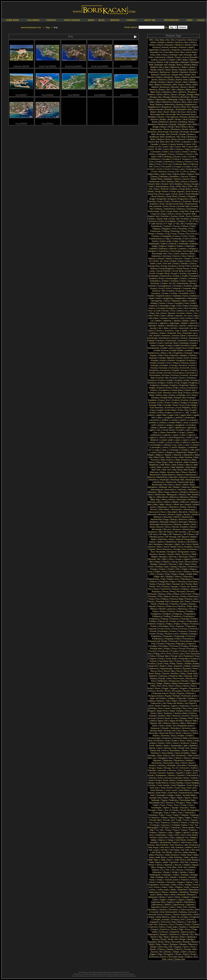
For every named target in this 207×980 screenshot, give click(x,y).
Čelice (162, 927)
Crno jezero (166, 167)
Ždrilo (184, 952)
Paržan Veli (154, 586)
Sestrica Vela (164, 716)
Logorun (191, 435)
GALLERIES (33, 20)
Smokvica (166, 738)
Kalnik (157, 336)
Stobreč (189, 760)
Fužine (193, 239)
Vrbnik (152, 882)
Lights (152, 430)
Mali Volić (156, 470)
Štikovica (192, 944)
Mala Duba (159, 457)
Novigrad (172, 552)
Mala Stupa (162, 462)
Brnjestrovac (156, 129)
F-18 (195, 221)
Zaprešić (190, 905)
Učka (172, 837)
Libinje (154, 427)
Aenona (179, 42)
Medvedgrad (157, 490)
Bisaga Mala (193, 95)
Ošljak (181, 574)
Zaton (172, 907)
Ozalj (167, 574)
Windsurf (191, 895)
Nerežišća (192, 542)
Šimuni (154, 937)
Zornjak (165, 919)
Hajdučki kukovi (164, 296)
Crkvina (188, 162)
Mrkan (192, 519)
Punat (161, 659)
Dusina (174, 216)
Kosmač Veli (162, 378)
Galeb (191, 241)
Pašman (176, 589)
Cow (195, 159)
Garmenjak (176, 251)
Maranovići (155, 475)
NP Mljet (163, 534)
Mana (184, 472)
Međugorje (172, 495)
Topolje (175, 808)
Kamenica (192, 336)
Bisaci (174, 95)
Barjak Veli (190, 75)
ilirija (174, 922)
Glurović (178, 259)
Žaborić (179, 949)
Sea (184, 708)
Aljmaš (188, 45)
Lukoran (195, 445)
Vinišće (192, 867)
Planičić (174, 604)
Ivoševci (190, 318)
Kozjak (169, 380)
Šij (191, 934)
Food (174, 234)
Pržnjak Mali (163, 656)
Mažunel (186, 487)
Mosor (195, 514)
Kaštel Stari (194, 348)
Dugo (163, 214)
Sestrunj (176, 716)
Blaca (182, 99)
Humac (166, 311)
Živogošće (169, 954)
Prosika (174, 651)
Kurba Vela (183, 410)
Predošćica (157, 639)
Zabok (194, 897)
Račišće (175, 673)
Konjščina (154, 370)
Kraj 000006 (48, 94)
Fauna (176, 226)
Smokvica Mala (180, 738)
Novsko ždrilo (174, 554)
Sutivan (171, 775)
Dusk (182, 216)
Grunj (161, 288)
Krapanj (165, 385)
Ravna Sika (169, 671)
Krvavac (152, 403)
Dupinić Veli (153, 216)
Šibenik (185, 934)
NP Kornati (194, 532)
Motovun (158, 517)
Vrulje (187, 887)
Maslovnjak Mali (186, 482)
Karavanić (183, 340)
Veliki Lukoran (190, 857)
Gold (195, 261)
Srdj (174, 748)
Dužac (152, 219)
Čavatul (179, 924)
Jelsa (166, 328)
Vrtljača (178, 887)
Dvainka (185, 219)
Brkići (184, 127)
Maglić (151, 455)
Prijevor (191, 644)
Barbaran (154, 72)
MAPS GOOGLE (72, 20)
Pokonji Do (163, 621)
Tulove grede (188, 828)
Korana (184, 370)
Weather (174, 892)
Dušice (196, 216)
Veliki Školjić (192, 860)
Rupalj (168, 696)
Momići (154, 509)
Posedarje (163, 631)
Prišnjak (193, 646)
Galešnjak (183, 244)
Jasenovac (193, 326)
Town (166, 813)
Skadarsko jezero (185, 726)
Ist (185, 316)
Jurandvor (194, 331)
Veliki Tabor (153, 860)
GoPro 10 (157, 261)
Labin (194, 413)
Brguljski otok (185, 124)
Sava (160, 708)
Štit (171, 947)
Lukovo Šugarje (178, 447)
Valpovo (162, 840)
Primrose (174, 646)
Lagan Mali (161, 415)
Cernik (193, 152)
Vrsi (150, 887)
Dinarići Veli (167, 184)
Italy (196, 316)
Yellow (177, 897)
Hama (185, 296)
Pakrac (196, 579)
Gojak (173, 261)
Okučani (163, 564)
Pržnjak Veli (176, 656)
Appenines (154, 50)
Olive (194, 564)
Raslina (177, 668)
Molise (183, 507)
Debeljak (168, 179)
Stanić (185, 750)
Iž (152, 321)
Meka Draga (164, 492)
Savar (167, 708)
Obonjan (163, 557)
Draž (162, 204)
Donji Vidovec (158, 196)
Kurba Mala (170, 410)
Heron (167, 301)
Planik (154, 604)
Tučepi (184, 830)
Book (166, 112)
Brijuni (164, 127)
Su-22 (175, 768)
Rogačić (174, 688)
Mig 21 (152, 497)
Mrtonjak (183, 522)
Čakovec (163, 924)
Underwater (160, 835)
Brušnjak (185, 132)
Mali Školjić (189, 470)
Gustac (166, 293)
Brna (191, 127)
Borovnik (191, 112)
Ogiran (187, 559)
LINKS (189, 20)
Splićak (152, 748)
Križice (172, 395)
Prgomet (170, 644)
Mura (168, 527)
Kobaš (176, 363)
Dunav (171, 214)
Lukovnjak (155, 447)
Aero (186, 42)
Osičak (172, 572)
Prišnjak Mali (156, 649)
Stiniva (195, 758)
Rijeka (167, 683)
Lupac (164, 450)
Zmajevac (195, 917)
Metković (194, 492)
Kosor (182, 378)
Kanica (184, 338)
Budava (191, 134)
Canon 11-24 (154, 147)
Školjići (191, 939)
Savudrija (176, 708)
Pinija (196, 594)
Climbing (167, 157)
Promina (152, 651)
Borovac (181, 112)
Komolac (164, 368)
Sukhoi (194, 768)
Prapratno (168, 636)
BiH (174, 90)
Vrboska (160, 882)
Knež (186, 358)
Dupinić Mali (190, 214)
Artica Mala (191, 52)
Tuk (191, 825)
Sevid (160, 718)
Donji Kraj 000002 (48, 65)
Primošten (163, 646)
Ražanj (153, 678)
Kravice (154, 390)
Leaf (153, 425)
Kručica (175, 400)
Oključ (157, 562)
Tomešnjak (156, 808)
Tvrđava (152, 832)
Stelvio (178, 758)
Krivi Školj (178, 393)
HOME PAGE (12, 20)
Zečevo (168, 914)
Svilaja (170, 795)
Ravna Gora (156, 671)
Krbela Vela (190, 390)
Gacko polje (166, 241)
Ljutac (175, 435)
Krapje (152, 388)
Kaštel (169, 345)
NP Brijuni (168, 532)
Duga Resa (173, 211)
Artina (165, 55)
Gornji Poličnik (164, 271)
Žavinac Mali (190, 949)
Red (169, 678)
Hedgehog (168, 298)
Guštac (174, 293)
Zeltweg (183, 912)
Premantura (188, 639)
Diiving (170, 181)
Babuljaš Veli (161, 65)
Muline (186, 524)
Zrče (182, 919)
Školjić (182, 939)
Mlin (150, 504)
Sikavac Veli (155, 723)
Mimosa (192, 500)
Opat (166, 567)
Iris (196, 313)
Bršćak (174, 134)
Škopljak (152, 942)
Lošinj (177, 442)
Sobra (190, 741)
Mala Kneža (172, 457)
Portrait (153, 631)
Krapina (174, 385)
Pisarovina (193, 596)
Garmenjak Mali (190, 251)
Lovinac (152, 442)
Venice (151, 865)
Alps (195, 45)
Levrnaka (190, 425)
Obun (171, 559)
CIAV (178, 142)
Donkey (182, 196)
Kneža (194, 358)
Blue (184, 102)
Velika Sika (186, 855)
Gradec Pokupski (190, 276)
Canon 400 (180, 147)
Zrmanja (175, 919)
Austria (154, 60)
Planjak (183, 604)
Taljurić (187, 798)
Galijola (171, 246)
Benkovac (165, 87)
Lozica (169, 442)
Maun (171, 485)
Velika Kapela (189, 852)
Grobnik (152, 286)
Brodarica (176, 129)
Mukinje (178, 524)
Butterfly (191, 139)
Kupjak (160, 410)
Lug (174, 445)
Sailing (151, 701)
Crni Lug (167, 164)
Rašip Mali (192, 673)
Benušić (175, 87)
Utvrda (153, 837)
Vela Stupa (153, 847)
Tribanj (164, 818)
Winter (162, 897)
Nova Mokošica (164, 549)
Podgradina (190, 614)
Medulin (195, 487)
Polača (173, 621)
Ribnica (151, 683)
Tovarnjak (157, 813)
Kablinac (154, 333)
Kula (182, 405)
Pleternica (171, 606)
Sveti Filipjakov (178, 785)
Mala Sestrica (167, 460)
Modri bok (178, 504)
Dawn (193, 177)
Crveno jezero (192, 169)
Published (188, 656)
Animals (173, 47)
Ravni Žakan (155, 673)
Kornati (168, 373)
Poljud (185, 624)
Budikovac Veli (173, 137)
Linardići (180, 430)
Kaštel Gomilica (181, 345)
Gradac (176, 276)
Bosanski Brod (189, 114)
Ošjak (174, 574)
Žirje (160, 954)
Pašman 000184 (21, 65)
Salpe (174, 701)
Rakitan (196, 666)
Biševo (151, 99)
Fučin (186, 239)
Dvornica (152, 221)
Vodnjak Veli (162, 877)
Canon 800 (168, 149)
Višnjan (166, 872)
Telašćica (173, 800)
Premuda (174, 641)
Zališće (168, 905)
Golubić (184, 263)
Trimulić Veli (168, 820)
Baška (171, 80)
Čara (171, 924)
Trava (168, 815)
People (194, 589)
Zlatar (151, 917)
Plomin (192, 609)
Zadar (155, 900)
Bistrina (175, 97)
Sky (179, 731)
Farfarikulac (191, 224)
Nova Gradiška (185, 547)
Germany (167, 256)
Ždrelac (168, 952)
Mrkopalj (164, 522)
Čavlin (187, 924)
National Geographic (185, 539)
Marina (180, 475)
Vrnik (180, 885)
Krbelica (152, 393)
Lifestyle (162, 427)
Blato (152, 102)
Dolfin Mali (181, 186)
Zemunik (192, 912)
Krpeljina (152, 400)
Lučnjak (184, 450)
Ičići (197, 318)
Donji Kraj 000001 (74, 65)
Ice (186, 311)
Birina (167, 95)
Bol (196, 109)
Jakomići (194, 323)
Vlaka (191, 872)
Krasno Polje (172, 388)
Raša (183, 673)
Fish (191, 229)
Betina (162, 90)
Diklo (177, 181)
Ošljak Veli (159, 577)
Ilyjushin (172, 313)
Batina (159, 77)
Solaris (161, 743)
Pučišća (152, 664)
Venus (159, 865)
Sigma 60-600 (176, 721)
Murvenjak (157, 529)
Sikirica (167, 723)
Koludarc (164, 365)
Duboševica (169, 209)
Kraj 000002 (21, 123)
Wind (173, 895)
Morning (193, 512)
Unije (170, 835)
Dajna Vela (166, 174)
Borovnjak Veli (173, 114)
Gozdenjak (153, 276)
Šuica (186, 947)
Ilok (158, 313)
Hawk (151, 298)
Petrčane (152, 594)
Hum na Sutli (154, 311)
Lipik (188, 430)
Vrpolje (188, 885)
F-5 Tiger (168, 224)
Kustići (153, 413)
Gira (184, 256)
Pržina (152, 656)
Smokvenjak (154, 738)
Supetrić (180, 773)
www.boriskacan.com (31, 27)
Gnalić (187, 259)
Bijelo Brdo (156, 92)
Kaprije (151, 340)
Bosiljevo (152, 117)
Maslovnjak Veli (159, 485)
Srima (165, 750)
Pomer (154, 626)
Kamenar (166, 336)
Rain (170, 666)
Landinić (178, 418)
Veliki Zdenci (167, 860)
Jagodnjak (174, 323)
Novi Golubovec (190, 549)
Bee (151, 85)
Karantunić (171, 340)
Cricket (158, 162)
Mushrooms (188, 529)
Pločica (163, 611)
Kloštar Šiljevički (167, 358)
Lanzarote (154, 420)
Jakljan (184, 323)
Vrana (152, 880)
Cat (171, 152)
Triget (180, 818)
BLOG (102, 20)
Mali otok (167, 470)
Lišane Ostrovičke (168, 432)
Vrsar (196, 885)
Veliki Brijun (161, 857)
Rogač (165, 688)
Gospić (174, 273)
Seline (195, 711)
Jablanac (167, 321)
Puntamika (183, 659)
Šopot (165, 944)
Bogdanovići (154, 107)
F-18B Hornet (156, 224)
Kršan (167, 403)
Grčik (168, 288)
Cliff (159, 157)
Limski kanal (168, 430)
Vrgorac (189, 882)
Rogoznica (194, 688)
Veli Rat (164, 850)
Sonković (185, 743)
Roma (152, 691)
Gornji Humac (183, 268)
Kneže (163, 360)
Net (150, 544)
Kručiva (184, 400)
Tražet (176, 815)
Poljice (177, 624)
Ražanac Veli (190, 676)
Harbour (194, 296)
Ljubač (190, 432)
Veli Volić (185, 850)
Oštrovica (188, 577)
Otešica (187, 572)
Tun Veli (159, 830)
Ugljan (178, 832)
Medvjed (152, 492)
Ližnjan (182, 432)
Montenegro (190, 509)
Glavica (169, 259)
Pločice (172, 611)
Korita (152, 373)
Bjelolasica (161, 99)
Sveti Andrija (163, 785)
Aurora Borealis (190, 57)
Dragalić (191, 196)
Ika (197, 311)
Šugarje (178, 947)
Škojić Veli (173, 939)
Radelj (196, 664)
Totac (160, 810)
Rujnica (181, 693)
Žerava (192, 952)
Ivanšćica (174, 318)
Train (180, 813)
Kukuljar (193, 403)
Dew (193, 179)
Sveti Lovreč (171, 790)
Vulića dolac (163, 890)
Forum (194, 234)
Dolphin (174, 189)
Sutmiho (181, 775)
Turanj (168, 830)
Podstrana (154, 619)
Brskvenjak (163, 132)
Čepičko (183, 927)
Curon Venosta (159, 172)
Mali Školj (177, 470)
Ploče (155, 611)
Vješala (183, 872)
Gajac (176, 241)
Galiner (180, 246)
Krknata (155, 398)
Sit (174, 726)
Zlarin (196, 914)
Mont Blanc (164, 509)
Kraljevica (154, 385)
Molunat (192, 507)
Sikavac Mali (191, 721)
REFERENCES (171, 20)
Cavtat (185, 152)
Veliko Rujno (155, 862)
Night (177, 544)
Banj (168, 70)
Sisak (168, 726)
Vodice (176, 875)
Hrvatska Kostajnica (167, 308)
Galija (154, 246)
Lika (158, 430)
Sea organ (193, 708)
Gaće (176, 254)
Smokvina (159, 741)
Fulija (167, 239)
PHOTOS (51, 20)
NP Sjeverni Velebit (187, 537)
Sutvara (152, 778)
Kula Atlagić (191, 405)
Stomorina (156, 763)
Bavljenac (169, 77)
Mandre (192, 472)
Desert (186, 179)
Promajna (191, 649)
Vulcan (152, 890)
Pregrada (169, 639)
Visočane (190, 870)
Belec (189, 85)
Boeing (180, 104)
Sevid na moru (171, 718)
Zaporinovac (179, 905)
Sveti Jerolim (167, 788)
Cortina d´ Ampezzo (181, 159)
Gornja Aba (153, 266)
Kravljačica (164, 390)
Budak (183, 134)
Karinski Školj (171, 343)
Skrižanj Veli (169, 731)
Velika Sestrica (172, 855)
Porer (168, 629)
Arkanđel (154, 52)
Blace (189, 99)
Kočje (187, 380)
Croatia (187, 167)
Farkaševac (157, 226)
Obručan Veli (154, 559)
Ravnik (166, 673)
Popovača (191, 626)
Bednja (193, 82)
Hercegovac (157, 301)
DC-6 (186, 172)
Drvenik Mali (183, 206)
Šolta (158, 944)
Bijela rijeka (191, 90)
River (171, 686)
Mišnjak (194, 502)
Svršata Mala (189, 795)
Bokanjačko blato (184, 109)
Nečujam (169, 544)
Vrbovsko (171, 882)
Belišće (155, 87)
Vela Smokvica (191, 845)
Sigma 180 (162, 721)
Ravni (179, 671)
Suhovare (184, 768)
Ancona (156, 47)
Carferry (195, 149)
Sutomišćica (192, 775)
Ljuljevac (167, 435)
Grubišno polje (191, 286)
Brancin (155, 119)
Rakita (187, 666)
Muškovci (153, 532)
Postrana (182, 631)
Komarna (183, 365)
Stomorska (168, 763)
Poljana (161, 624)
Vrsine (156, 887)
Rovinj (186, 691)
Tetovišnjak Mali (187, 800)
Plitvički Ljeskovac (167, 609)
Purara (178, 661)
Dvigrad (194, 219)
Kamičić (175, 338)
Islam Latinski (167, 316)
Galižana (163, 249)
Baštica (162, 82)
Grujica (153, 288)
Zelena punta (187, 910)
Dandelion (174, 177)
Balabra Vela (156, 67)
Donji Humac (192, 191)
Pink (160, 596)
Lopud (185, 440)
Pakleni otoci (173, 579)
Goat (166, 261)
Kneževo (191, 360)
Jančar (182, 326)
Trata (161, 815)
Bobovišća (170, 104)
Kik (170, 353)
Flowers (160, 234)
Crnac (158, 164)
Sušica (194, 778)
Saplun (174, 706)
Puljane (153, 659)
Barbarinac (165, 72)
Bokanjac (170, 109)
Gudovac (180, 291)
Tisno (163, 805)
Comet (192, 157)
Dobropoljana (162, 186)
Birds (160, 95)
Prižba (167, 649)
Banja (175, 70)
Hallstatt (177, 296)
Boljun (153, 112)
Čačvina (153, 927)
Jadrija (185, 321)
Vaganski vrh (182, 837)
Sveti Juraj (180, 788)
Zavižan (163, 910)
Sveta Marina (162, 783)
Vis (173, 870)
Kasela (193, 343)
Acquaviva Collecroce (187, 40)
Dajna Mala (154, 174)
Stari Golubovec (179, 755)
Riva (165, 686)
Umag (194, 832)
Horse (170, 303)
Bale (167, 67)
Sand (151, 706)
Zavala (192, 907)
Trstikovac (194, 823)
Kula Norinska (156, 408)
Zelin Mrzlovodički (168, 912)
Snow (182, 741)
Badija (172, 65)
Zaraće (164, 907)
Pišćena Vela (191, 599)
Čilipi (181, 929)
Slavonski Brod (166, 733)
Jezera (159, 331)
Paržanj (165, 586)
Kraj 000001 (48, 123)
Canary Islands (176, 144)
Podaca (181, 611)
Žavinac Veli (156, 952)
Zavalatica (153, 910)
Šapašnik (175, 932)
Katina (154, 345)
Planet (195, 601)
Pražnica (191, 636)
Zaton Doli (182, 907)
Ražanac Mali (176, 676)
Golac (188, 261)
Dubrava (181, 209)
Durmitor (165, 216)
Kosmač (184, 375)
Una (151, 835)
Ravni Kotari (190, 671)
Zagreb (179, 902)
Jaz (160, 328)
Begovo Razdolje (163, 85)
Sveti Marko (185, 790)
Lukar (187, 445)
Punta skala (171, 659)
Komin (192, 365)
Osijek (157, 572)
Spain (166, 746)
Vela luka (164, 847)
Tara (195, 798)
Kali (150, 336)
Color (184, 157)
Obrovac (173, 557)
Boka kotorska (157, 109)
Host (187, 303)
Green (183, 281)
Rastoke (187, 668)
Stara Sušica (163, 755)
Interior (189, 313)
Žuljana (189, 957)
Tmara (183, 805)
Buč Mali (160, 142)
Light (170, 427)
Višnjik (175, 872)
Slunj (173, 736)
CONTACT (131, 20)
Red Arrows (178, 678)
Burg (174, 139)
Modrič (188, 504)
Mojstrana (163, 507)
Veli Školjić (167, 852)
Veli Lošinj (154, 850)
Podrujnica (188, 616)
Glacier (191, 256)
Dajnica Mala (179, 174)
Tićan (169, 805)
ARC (151, 40)
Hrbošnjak (164, 306)
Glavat (161, 259)
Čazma (195, 924)
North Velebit (170, 547)
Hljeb (184, 301)
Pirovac (175, 596)
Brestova (152, 124)
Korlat (159, 373)
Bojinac (195, 107)
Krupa (161, 400)
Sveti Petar (161, 793)
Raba (173, 664)
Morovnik (152, 514)
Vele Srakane (177, 847)
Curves (171, 172)
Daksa (154, 177)
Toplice (166, 808)
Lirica (194, 430)
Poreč (175, 629)
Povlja (160, 634)
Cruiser (151, 169)
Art (161, 52)
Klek (161, 355)
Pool (172, 626)
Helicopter (192, 298)
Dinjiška (178, 184)
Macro (161, 452)
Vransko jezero (172, 880)
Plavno (161, 606)
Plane (188, 601)
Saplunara (184, 706)
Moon (163, 512)
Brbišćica (164, 122)
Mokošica (174, 507)
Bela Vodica (178, 85)
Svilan (178, 795)
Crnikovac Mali (180, 164)
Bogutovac (167, 107)
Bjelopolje (173, 99)
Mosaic (187, 514)
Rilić (153, 686)
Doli (150, 189)
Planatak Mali (162, 601)
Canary (164, 144)
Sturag (167, 768)
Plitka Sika (192, 606)
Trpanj (194, 820)
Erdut (161, 221)
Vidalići (187, 865)
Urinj (177, 835)
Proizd (182, 649)
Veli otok (195, 850)
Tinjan (155, 805)
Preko (178, 639)
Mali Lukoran (163, 467)
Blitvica (177, 102)
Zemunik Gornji (155, 914)
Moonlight (172, 512)
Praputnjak (180, 636)
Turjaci (176, 830)
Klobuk (193, 355)
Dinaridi (193, 181)
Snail (167, 741)
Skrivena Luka (188, 728)
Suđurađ (177, 778)
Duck (163, 211)
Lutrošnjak (174, 450)
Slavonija (153, 733)
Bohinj (177, 107)
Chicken (180, 154)
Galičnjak (190, 246)
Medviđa (192, 490)
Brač (186, 119)
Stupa (159, 768)
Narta (171, 539)
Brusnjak (175, 132)
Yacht (170, 897)
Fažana (185, 226)
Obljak (154, 557)
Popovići (152, 629)
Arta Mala (169, 52)
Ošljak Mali (192, 574)
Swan (166, 798)
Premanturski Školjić (158, 641)
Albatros (179, 45)
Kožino (170, 383)
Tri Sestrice (154, 818)
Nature (152, 542)
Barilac (193, 72)
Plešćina (181, 606)
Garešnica (164, 251)
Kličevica (174, 355)
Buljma (161, 139)
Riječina (195, 683)
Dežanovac (154, 181)
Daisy (193, 172)
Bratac (163, 119)
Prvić (169, 654)
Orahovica (193, 567)
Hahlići (151, 296)
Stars (171, 758)
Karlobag (184, 343)
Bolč (160, 112)
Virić (168, 870)
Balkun (185, 67)
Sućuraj (168, 778)
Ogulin (195, 559)
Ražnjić (162, 678)
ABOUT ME (150, 20)
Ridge (159, 683)
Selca (188, 711)
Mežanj (182, 495)
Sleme (178, 733)
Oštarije (169, 577)
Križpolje (181, 395)
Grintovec (155, 283)
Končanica (165, 370)
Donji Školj (171, 196)
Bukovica (192, 137)
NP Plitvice (189, 534)
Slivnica (187, 733)
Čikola (174, 929)
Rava (195, 668)
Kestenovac (154, 353)
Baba (185, 60)
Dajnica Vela (193, 174)
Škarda (155, 939)
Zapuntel (155, 907)
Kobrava (184, 363)
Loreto (193, 440)
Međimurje (160, 495)
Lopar (177, 440)
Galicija (194, 244)
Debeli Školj (156, 179)
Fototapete (166, 236)
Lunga (156, 450)
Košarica (152, 383)
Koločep (154, 365)
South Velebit (155, 746)
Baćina (186, 77)
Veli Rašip (174, 850)
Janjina (161, 326)
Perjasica (156, 591)
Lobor (183, 435)
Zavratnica (174, 910)
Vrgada (180, 882)
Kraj (177, 383)
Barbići (175, 72)
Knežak (154, 360)
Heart (158, 298)
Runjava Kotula (156, 696)
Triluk (195, 818)
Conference (154, 159)
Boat (152, 104)
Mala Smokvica (183, 460)
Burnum (182, 139)
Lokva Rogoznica (176, 437)
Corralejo (166, 159)
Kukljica (184, 403)
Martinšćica (162, 477)
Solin (168, 743)
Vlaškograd (155, 875)
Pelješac (185, 589)
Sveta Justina (169, 780)
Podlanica (157, 616)
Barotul (151, 77)
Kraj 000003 (126, 94)
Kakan (163, 333)
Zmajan (185, 917)
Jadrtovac (153, 323)
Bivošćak (185, 97)
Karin (160, 343)
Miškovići (185, 502)
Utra (183, 835)
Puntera (194, 659)
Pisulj (151, 599)
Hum (180, 308)
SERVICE (115, 20)
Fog (168, 234)
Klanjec (153, 355)
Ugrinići (186, 832)
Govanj (183, 273)
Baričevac (166, 75)
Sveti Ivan (154, 788)
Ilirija (152, 313)
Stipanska (168, 760)
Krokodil (191, 398)
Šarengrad (153, 934)
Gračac (183, 278)
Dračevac (176, 201)
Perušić (191, 591)
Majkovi (159, 455)
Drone (173, 206)
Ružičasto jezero (189, 696)
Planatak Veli (177, 601)
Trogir (179, 820)
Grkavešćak (182, 283)
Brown (185, 129)
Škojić (163, 939)
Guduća (190, 291)
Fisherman (155, 231)
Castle (165, 152)
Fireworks (183, 229)
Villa (153, 867)
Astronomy (160, 57)
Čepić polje (172, 927)
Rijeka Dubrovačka (181, 683)
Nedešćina (171, 542)
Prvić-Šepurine (192, 654)
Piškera (165, 599)
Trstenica (165, 823)
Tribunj (172, 818)
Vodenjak (166, 875)
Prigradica (181, 644)
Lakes (159, 418)
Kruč (168, 400)
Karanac (160, 340)
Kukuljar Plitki (155, 405)
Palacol (153, 582)
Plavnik (152, 606)
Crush (160, 169)
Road (150, 688)
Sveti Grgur (193, 785)
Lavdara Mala (174, 422)
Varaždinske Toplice (169, 842)
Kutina (161, 413)
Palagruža (163, 582)
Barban (192, 70)
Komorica (174, 368)
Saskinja (152, 708)
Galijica (162, 246)
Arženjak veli (190, 55)
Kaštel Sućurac (162, 350)
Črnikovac (164, 932)
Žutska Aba (180, 959)
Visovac (180, 870)
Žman (193, 954)
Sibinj (153, 721)
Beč (169, 90)
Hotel (193, 303)
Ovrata (160, 574)
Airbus (152, 45)
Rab (166, 664)
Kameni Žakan (179, 336)
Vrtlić (171, 887)
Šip (160, 937)
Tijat (195, 803)
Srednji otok (183, 748)
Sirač (162, 726)
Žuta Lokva (167, 959)
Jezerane (169, 331)
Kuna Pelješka (183, 408)
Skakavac (155, 728)
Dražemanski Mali (175, 204)
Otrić (152, 574)
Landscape (189, 418)
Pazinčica (165, 589)
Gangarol (152, 251)
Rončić (160, 691)
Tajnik (180, 798)
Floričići (192, 231)
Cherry (171, 154)
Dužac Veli (174, 219)
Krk (189, 395)
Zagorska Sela (158, 902)
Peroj (172, 591)
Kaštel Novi (181, 348)
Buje (184, 137)
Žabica (161, 949)
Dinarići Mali (154, 184)
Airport (160, 45)
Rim (159, 686)
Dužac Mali (162, 219)
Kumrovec (170, 408)
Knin (169, 363)
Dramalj (151, 201)
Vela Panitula (162, 845)
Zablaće (186, 897)
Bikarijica (167, 92)
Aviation (172, 60)
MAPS (91, 20)
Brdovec (174, 122)
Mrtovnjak (154, 524)
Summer (172, 770)
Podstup (164, 619)
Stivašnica (179, 760)
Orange (153, 569)
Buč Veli (170, 142)
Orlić (178, 569)
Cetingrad (161, 154)
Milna (164, 500)
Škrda (160, 942)
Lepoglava (179, 425)
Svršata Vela (155, 798)
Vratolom (185, 880)
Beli (195, 85)
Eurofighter (171, 221)
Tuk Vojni (165, 828)
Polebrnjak (192, 621)
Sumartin (162, 770)
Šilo (196, 934)
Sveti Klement (157, 790)
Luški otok (194, 450)
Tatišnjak (155, 800)
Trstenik (175, 823)
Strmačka (182, 765)
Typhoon (162, 832)
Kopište (176, 370)
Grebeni (175, 281)
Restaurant (174, 681)
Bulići (153, 139)
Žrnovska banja (176, 957)
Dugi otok (194, 211)
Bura (168, 139)
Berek (192, 87)
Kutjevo (169, 413)
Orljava (193, 569)
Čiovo (188, 929)
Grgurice (192, 281)
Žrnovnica (154, 957)
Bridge (156, 127)
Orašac (162, 569)
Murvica (167, 529)
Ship (197, 718)
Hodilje (192, 301)
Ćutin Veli (152, 924)
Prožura (183, 651)
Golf (159, 263)
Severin (185, 716)
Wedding (184, 892)
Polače (182, 621)
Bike (175, 92)
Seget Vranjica (176, 711)
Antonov (183, 47)
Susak (151, 775)
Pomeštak (163, 626)
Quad (160, 664)
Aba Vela (170, 40)
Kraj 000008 (126, 65)
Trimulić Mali (155, 820)
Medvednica (170, 490)
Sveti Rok (173, 793)
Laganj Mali (185, 415)
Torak (192, 808)
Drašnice (154, 204)
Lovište (161, 442)
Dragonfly (161, 199)
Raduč (163, 666)
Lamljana (168, 418)
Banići (161, 70)
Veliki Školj (179, 860)
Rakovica (154, 668)
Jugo (177, 331)
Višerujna (156, 872)
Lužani (154, 452)
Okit (151, 562)
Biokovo (152, 95)
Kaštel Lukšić (168, 348)
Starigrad (162, 758)
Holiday (154, 303)
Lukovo (165, 447)
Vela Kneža (186, 842)
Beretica (153, 90)
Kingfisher (178, 353)
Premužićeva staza (189, 641)
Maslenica (194, 477)
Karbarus (194, 340)
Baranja (183, 70)
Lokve (189, 437)
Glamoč (152, 259)
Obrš (164, 559)
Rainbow (178, 666)
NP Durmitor (181, 532)
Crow (194, 167)
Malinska (154, 472)
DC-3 (179, 172)
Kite (196, 353)
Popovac (180, 626)
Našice (161, 542)
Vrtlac (164, 887)
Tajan (173, 798)
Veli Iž (196, 847)
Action (153, 42)
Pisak (183, 596)
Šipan (166, 937)
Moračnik (183, 512)
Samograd (194, 701)
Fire (174, 229)
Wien (166, 895)
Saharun (192, 698)
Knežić (153, 363)
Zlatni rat (175, 917)
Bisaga (182, 95)
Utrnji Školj (192, 835)
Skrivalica (175, 728)
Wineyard (153, 897)
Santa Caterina (162, 706)
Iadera (180, 311)
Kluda (179, 358)
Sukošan (152, 770)
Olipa (187, 564)
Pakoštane (186, 579)
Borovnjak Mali (157, 114)
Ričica (178, 686)
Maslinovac (159, 482)
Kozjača (178, 380)
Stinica (187, 758)
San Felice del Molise (173, 703)
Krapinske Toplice (188, 385)
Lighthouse (180, 427)
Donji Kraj (153, 194)
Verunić (178, 865)
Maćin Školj (188, 485)
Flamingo (175, 231)
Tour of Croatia (171, 810)
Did (163, 181)
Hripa (185, 306)
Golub (176, 263)
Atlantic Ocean (174, 57)
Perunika (181, 591)
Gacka (155, 241)
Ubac (170, 832)
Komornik (185, 368)
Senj (160, 713)
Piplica (167, 596)
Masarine (183, 477)
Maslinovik (171, 482)
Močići (177, 517)
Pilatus (176, 594)
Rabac (180, 664)
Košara (194, 380)
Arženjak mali (176, 55)
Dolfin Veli (192, 186)
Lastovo (183, 420)
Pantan (152, 584)
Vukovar (195, 887)
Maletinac (154, 465)
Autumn (163, 60)
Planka (192, 604)
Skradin (165, 728)
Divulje (195, 184)
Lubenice (195, 442)
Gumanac (156, 293)
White (159, 895)
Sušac (186, 778)
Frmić (184, 236)
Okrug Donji (177, 562)
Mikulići (194, 497)
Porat (161, 629)
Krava (183, 388)
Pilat (169, 594)
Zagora (181, 900)
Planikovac (164, 604)
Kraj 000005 (74, 94)
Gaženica (156, 256)
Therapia (179, 803)
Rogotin (184, 688)
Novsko (162, 554)
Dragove (172, 199)
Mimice (172, 500)
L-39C (186, 413)
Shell (190, 718)
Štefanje (174, 944)
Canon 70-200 (155, 149)
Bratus (179, 119)
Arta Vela (179, 52)
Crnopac (177, 167)
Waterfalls (193, 890)
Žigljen (153, 954)
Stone (184, 763)
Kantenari (194, 338)
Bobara (159, 104)
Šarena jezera (188, 932)
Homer (162, 303)
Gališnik (153, 249)
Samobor (183, 701)
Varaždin (154, 842)
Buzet (151, 142)
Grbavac (193, 278)
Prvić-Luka (178, 654)
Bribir (195, 124)
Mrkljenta (154, 522)
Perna (165, 591)
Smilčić (190, 736)
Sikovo (175, 723)
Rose (167, 691)
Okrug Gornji (191, 562)
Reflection (163, 681)
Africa (193, 42)
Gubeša (170, 291)
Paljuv (173, 582)
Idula (192, 311)
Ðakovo (181, 922)
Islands (179, 316)
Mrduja (174, 519)
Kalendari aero (190, 333)
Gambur (183, 249)
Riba (193, 681)
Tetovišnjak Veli (156, 803)
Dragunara (183, 199)
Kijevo (164, 353)
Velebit (188, 847)
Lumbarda (192, 447)
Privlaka (184, 646)
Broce (167, 129)
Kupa (152, 410)
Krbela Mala (177, 390)
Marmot (151, 477)
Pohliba (152, 621)
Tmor (191, 805)
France (177, 236)
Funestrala (176, 239)
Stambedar (175, 750)
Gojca (181, 261)
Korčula (175, 375)
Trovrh (186, 820)
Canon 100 (190, 144)
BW (179, 60)
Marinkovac (191, 475)
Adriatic (161, 42)
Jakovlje (152, 326)
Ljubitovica (156, 435)
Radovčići (153, 666)
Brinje (171, 127)
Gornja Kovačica (168, 266)
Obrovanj (183, 557)
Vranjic (159, 880)
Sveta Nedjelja (192, 783)
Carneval (156, 152)
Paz (150, 589)
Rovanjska (177, 691)
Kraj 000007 (21, 94)
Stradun (153, 765)
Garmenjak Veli (159, 254)
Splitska (193, 746)
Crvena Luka (178, 169)
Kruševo (194, 400)
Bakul (179, 65)
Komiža (154, 368)
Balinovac (175, 67)
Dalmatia (163, 177)
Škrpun (195, 942)
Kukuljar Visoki (171, 405)
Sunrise (153, 773)
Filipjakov (166, 229)
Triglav (188, 818)
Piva (157, 599)
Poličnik (152, 624)
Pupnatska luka (165, 661)
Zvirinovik (165, 922)
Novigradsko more (186, 552)
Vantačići (191, 840)
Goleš (153, 263)
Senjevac (168, 713)
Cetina (152, 154)
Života (178, 954)
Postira (173, 631)
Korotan (166, 375)
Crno (156, 167)
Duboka (158, 209)
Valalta (193, 837)
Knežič (162, 363)
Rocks (158, 688)
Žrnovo (163, 957)
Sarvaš (194, 706)
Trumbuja (155, 825)
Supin (188, 773)
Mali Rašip (191, 467)
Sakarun (160, 701)
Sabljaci (172, 698)
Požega (193, 634)
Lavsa (185, 422)
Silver (155, 726)
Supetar (170, 773)
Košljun (162, 383)
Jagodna (163, 323)
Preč (153, 644)
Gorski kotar (191, 271)
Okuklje (153, 564)
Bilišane (183, 92)
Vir (162, 870)
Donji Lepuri (178, 194)
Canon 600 (192, 147)
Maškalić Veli (165, 487)
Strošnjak (192, 765)
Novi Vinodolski (158, 552)
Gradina (153, 278)
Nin (183, 544)
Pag (163, 579)
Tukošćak (175, 828)
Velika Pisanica (156, 855)
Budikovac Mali (157, 137)
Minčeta (152, 502)
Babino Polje (163, 62)
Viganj (195, 865)
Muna (152, 527)
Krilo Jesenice (164, 393)
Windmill (181, 895)
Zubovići (190, 919)
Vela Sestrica (176, 845)
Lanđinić (165, 420)
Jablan (158, 321)
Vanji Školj (180, 840)
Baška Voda (182, 80)
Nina (189, 544)
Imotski (181, 313)
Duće (188, 216)
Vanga (170, 840)
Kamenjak (152, 338)
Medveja (182, 490)
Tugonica (165, 825)
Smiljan (181, 736)
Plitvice (153, 609)
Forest (181, 234)
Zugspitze (154, 922)
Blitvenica (167, 102)
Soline (176, 743)
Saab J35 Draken (158, 698)
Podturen (175, 619)
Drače (167, 201)
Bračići (193, 119)
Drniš (165, 206)
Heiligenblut (180, 298)
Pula (197, 656)
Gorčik (152, 273)
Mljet (162, 504)
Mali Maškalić (178, 467)
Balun (193, 67)
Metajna (184, 492)
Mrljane (173, 522)
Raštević (153, 676)
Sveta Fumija (155, 780)
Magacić (170, 452)
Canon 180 (168, 147)
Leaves (160, 425)
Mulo (194, 524)
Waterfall (182, 890)
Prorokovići (163, 651)
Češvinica (164, 929)
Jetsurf (151, 331)
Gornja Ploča (184, 266)
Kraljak (184, 383)
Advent (170, 42)
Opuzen (182, 567)
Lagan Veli (173, 415)
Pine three (186, 594)
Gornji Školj (178, 271)
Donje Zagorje (177, 191)
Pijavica (162, 594)
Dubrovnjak (153, 211)
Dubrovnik (192, 209)
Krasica (160, 388)
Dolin (156, 189)
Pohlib (194, 619)
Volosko (182, 877)
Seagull (151, 711)
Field (192, 226)
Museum (177, 529)
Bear (186, 82)
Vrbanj (194, 880)
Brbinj (155, 122)
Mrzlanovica (167, 524)
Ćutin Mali (191, 922)
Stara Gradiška (182, 753)
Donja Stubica (162, 191)
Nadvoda (162, 539)
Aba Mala (160, 40)
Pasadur (175, 586)
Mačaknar (152, 487)
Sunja (195, 770)
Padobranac (154, 579)
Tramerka (152, 815)
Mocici (169, 504)
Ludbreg (167, 445)
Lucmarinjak (155, 445)
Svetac (152, 785)
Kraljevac (194, 383)
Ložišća (185, 442)
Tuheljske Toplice (179, 825)
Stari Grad (193, 755)
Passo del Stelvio (189, 586)
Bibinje (181, 90)
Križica (187, 393)
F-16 (189, 221)
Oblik (194, 554)
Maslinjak (164, 480)
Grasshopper (172, 278)
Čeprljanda (194, 927)
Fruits (192, 236)
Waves (165, 892)
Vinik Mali (171, 867)
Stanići (193, 750)
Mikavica (174, 497)
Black (196, 99)
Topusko (184, 808)
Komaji (174, 365)
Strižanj (162, 765)
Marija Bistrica (168, 475)
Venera (194, 862)
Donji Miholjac (192, 194)
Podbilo (190, 611)
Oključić (166, 562)
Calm (195, 142)
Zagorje (190, 900)
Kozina (161, 380)
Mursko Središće (180, 527)
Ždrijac (176, 952)
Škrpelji (186, 942)
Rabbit (188, 664)
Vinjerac (156, 870)
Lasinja (174, 420)
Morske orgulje (175, 514)
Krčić (160, 403)
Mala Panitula (186, 457)
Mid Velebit (193, 495)
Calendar (186, 142)
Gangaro (192, 249)
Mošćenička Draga (160, 519)
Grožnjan (178, 286)
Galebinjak (154, 244)
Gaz (170, 254)
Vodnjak (184, 875)
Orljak (185, 569)
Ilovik (164, 313)
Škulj (151, 944)
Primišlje (153, 646)
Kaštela (189, 350)
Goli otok (167, 263)
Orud (150, 572)
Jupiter (185, 331)
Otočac (196, 572)
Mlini (156, 504)
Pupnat (153, 661)
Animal (165, 47)
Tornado (152, 810)
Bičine (194, 97)
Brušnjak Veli (163, 134)
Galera (164, 244)
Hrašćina (153, 306)
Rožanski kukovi (160, 693)
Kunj (194, 408)
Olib (181, 564)
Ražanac (163, 676)
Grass (161, 278)
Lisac (155, 432)
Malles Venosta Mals (170, 472)
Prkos (174, 649)
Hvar (173, 311)
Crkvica (179, 162)
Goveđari (192, 273)
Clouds (176, 157)
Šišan (183, 937)
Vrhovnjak (165, 885)
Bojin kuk (186, 107)
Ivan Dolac (153, 318)
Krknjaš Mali (166, 398)
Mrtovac (192, 522)
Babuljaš (185, 62)
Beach (171, 82)
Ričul (193, 686)
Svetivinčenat (185, 793)
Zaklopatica (189, 902)
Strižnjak (171, 765)
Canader (154, 144)
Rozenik (195, 691)
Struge (152, 768)
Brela (191, 122)
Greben (165, 281)
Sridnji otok (155, 750)
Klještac (184, 355)
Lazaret (194, 422)
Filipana (156, 229)
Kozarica (152, 380)
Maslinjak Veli (193, 480)
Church (189, 154)
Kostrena (191, 378)
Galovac (173, 249)
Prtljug (156, 654)
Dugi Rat (184, 211)
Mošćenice (187, 517)
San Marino (190, 703)
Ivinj (182, 318)
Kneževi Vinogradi (176, 360)
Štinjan (154, 947)
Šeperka (163, 934)
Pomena (194, 624)
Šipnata (174, 937)
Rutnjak (176, 696)
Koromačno (191, 373)
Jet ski (193, 328)
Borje (173, 112)
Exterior (181, 221)
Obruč (192, 557)
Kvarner (178, 413)
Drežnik (157, 206)
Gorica (193, 263)
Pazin (156, 589)
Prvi (163, 654)
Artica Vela (155, 55)
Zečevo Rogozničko (182, 914)
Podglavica (156, 614)
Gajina (183, 241)
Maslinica (154, 480)
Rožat (173, 693)
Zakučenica (157, 905)
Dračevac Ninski (190, 201)
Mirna (160, 502)
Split (185, 746)
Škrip (167, 942)
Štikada (183, 944)
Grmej (193, 283)
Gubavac (177, 288)
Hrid (179, 306)
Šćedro (153, 949)
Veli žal (177, 852)
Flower (151, 234)
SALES (201, 20)
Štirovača (163, 947)
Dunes (179, 214)
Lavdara (152, 422)
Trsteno (184, 823)
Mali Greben (178, 465)
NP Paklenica (175, 534)
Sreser (194, 748)
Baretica (184, 72)
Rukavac (190, 693)
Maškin (177, 487)
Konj (193, 368)
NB (160, 532)
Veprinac (168, 865)
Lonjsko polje (166, 440)
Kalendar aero (175, 333)
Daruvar (185, 177)
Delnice (177, 179)
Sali (168, 701)
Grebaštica (155, 281)
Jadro (193, 321)
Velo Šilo (184, 862)
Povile (152, 634)
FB (182, 224)
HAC (193, 293)
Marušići (173, 477)
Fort (188, 234)
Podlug (167, 616)
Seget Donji (162, 711)
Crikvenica (169, 162)
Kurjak (193, 410)
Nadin (154, 539)
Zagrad (170, 902)
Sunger (187, 770)
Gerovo (176, 256)
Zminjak (156, 919)
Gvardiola (184, 293)
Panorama (192, 582)
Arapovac (165, 50)
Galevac (173, 244)
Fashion (168, 226)
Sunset (161, 773)
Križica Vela (161, 395)
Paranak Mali (164, 584)
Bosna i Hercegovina (168, 117)
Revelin (185, 681)
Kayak (161, 345)
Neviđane (158, 544)
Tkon (176, 805)
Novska (153, 554)
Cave (177, 152)
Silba (182, 723)
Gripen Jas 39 (168, 283)
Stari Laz (152, 758)
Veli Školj (156, 852)
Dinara (184, 181)
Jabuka (177, 321)
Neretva (181, 542)
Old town (173, 564)
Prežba (161, 644)
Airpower (169, 45)
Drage (152, 199)
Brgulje (173, 124)
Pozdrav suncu (172, 634)
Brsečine (152, 132)
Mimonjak (182, 500)
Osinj (164, 572)
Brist (178, 127)
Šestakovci (174, 934)
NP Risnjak (171, 537)
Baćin (178, 77)
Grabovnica (165, 276)
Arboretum (187, 50)
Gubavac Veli (158, 291)
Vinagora (161, 867)
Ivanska (164, 318)
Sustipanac (161, 775)
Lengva (169, 425)
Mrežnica (183, 519)
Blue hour (193, 102)
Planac (151, 601)
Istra (190, 316)
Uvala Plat (163, 837)
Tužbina (192, 830)
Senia (153, 713)
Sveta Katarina (184, 780)
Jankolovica (172, 326)
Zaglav (163, 900)
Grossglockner (164, 286)
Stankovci (155, 753)
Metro (150, 495)
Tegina (164, 800)
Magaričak (181, 452)
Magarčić (192, 452)
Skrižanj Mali (156, 731)
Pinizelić (152, 596)
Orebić (171, 569)
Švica (193, 947)
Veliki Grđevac (175, 857)
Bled (158, 102)
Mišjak (175, 502)
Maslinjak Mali (177, 480)
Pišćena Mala (177, 599)
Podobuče (177, 616)
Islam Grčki (153, 316)
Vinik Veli (182, 867)
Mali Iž (189, 465)
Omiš (151, 567)
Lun (150, 450)
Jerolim (174, 328)
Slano (185, 731)
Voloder (173, 877)
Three (188, 803)
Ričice (186, 686)
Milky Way (155, 500)
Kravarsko (192, 388)
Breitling (183, 122)
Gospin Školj (163, 273)
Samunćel (156, 703)
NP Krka (153, 534)
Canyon (179, 149)
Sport (160, 748)
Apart (191, 47)
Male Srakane (176, 462)
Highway (176, 301)
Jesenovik (184, 328)
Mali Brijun (165, 465)
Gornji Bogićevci (167, 268)
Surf (195, 773)
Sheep (183, 718)
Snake (175, 741)
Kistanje (188, 353)
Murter (193, 527)
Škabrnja (191, 937)
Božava (184, 117)
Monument (154, 512)
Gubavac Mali (189, 288)
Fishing (166, 231)
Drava (160, 201)
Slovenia (165, 736)
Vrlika (174, 885)
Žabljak (170, 949)
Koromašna (155, 375)
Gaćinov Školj (187, 254)
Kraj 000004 (100, 94)
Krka (194, 395)
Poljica (169, 624)
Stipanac (157, 760)
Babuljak (175, 62)
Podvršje (185, 619)
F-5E (177, 224)
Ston (177, 763)
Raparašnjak (166, 668)
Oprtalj (174, 567)
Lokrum (162, 437)
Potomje (192, 631)
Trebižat (184, 815)
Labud (151, 415)
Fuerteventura (156, 239)
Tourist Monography (190, 810)
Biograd (192, 92)
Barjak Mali (178, 75)
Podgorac (178, 614)
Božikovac (194, 117)
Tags (48, 27)
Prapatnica (156, 636)
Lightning (191, 427)
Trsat (156, 823)
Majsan (168, 455)
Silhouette (191, 723)
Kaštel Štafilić (177, 350)
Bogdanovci (190, 104)
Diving (187, 184)
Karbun (153, 343)
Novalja (177, 549)
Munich (160, 527)
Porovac (184, 629)
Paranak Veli (178, 584)
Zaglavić (172, 900)
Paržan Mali (191, 584)
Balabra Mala (190, 65)
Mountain (168, 517)
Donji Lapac (165, 194)
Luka (180, 445)
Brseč (193, 129)
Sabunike (182, 698)
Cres (151, 162)
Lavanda (192, 420)
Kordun (193, 370)
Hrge (173, 306)
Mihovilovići (162, 497)
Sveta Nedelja (177, 783)
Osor (179, 572)
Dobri (151, 186)
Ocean (179, 559)
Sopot (194, 743)
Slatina (193, 731)
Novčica (186, 554)
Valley (153, 840)
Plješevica (183, 609)
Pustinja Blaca (189, 661)
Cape (187, 149)
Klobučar (153, 358)
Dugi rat (155, 214)
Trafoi (173, 813)
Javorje (153, 328)
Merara (175, 492)
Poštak (184, 634)
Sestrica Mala (181, 713)
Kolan (193, 363)
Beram (184, 87)
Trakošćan (189, 813)
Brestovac (163, 124)
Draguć (193, 199)
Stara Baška (168, 753)
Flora (184, 231)
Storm (192, 763)
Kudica (175, 403)
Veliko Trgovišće (170, 862)
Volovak (192, 877)
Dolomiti (165, 189)
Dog (172, 186)
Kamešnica (164, 338)
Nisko (160, 547)
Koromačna (178, 373)
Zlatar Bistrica (163, 917)
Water (174, 890)
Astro (151, 57)
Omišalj (159, 567)
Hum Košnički (191, 308)
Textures (169, 803)
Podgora (167, 614)
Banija (154, 70)
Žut (195, 957)
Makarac (178, 455)
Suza (160, 778)
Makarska (188, 455)
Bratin (171, 119)
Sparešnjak (176, 746)
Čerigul (154, 929)
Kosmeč (174, 378)
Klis (166, 355)
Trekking (194, 815)
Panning (182, 582)
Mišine (167, 502)
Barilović (155, 75)
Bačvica (163, 80)
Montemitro (177, 509)
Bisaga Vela (156, 97)
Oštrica (178, 577)
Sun (180, 770)
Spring (167, 748)
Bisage (167, 97)
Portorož (193, 629)
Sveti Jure (191, 788)
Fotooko (156, 236)
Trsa (150, 823)
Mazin (178, 485)
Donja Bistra (185, 189)
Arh (195, 50)
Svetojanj (161, 795)
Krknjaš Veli (180, 398)
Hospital (179, 303)
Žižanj (186, 954)
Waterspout (154, 892)
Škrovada (176, 942)
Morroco (162, 514)
